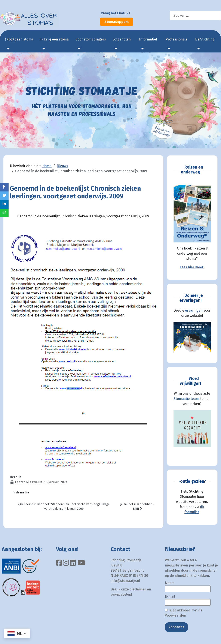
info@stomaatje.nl (125, 581)
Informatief (148, 39)
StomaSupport (116, 22)
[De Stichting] (198, 49)
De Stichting (205, 39)
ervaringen (194, 310)
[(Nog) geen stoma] (7, 49)
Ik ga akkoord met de (184, 613)
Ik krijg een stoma (54, 39)
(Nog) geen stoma (19, 39)
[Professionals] (168, 49)
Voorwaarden (176, 615)
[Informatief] (142, 49)
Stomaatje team (186, 399)
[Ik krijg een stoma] (43, 49)
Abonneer (176, 627)
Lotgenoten (122, 39)
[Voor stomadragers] (78, 49)
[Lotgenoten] (115, 49)
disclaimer (138, 589)
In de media (21, 492)
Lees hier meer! (192, 267)
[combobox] (195, 16)
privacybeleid (121, 594)
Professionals (176, 39)
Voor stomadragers (91, 39)
